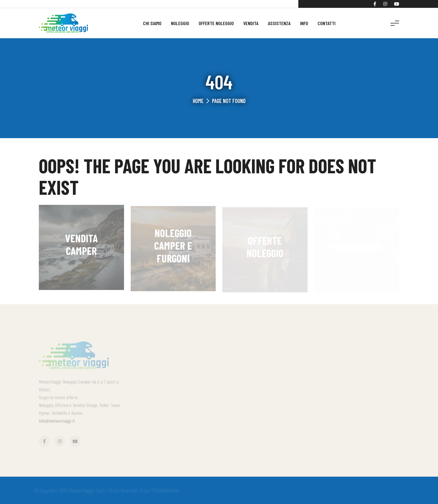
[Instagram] (385, 4)
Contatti (327, 23)
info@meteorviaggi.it (57, 422)
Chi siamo (152, 23)
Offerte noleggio (216, 23)
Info (304, 23)
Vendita (251, 23)
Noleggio (180, 23)
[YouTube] (397, 4)
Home (198, 101)
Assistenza (279, 23)
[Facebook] (375, 4)
